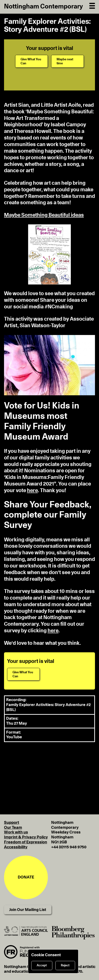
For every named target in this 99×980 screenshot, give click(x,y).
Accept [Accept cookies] (42, 965)
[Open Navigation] (92, 5)
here (32, 490)
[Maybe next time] (67, 61)
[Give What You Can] (31, 61)
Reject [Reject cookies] (65, 965)
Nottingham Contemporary (43, 7)
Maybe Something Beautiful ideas (44, 215)
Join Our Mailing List (28, 910)
